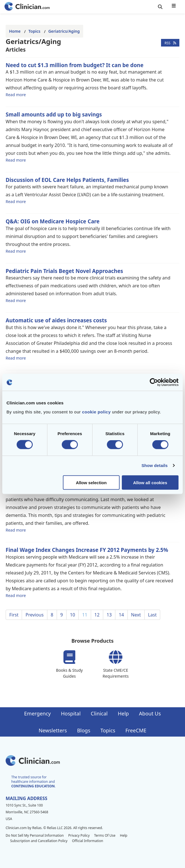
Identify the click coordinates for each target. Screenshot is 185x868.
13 (109, 615)
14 (121, 615)
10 (72, 615)
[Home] (27, 7)
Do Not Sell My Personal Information (35, 835)
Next (136, 615)
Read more (16, 94)
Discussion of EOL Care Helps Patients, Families (67, 180)
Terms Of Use (105, 835)
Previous (34, 615)
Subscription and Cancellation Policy (39, 841)
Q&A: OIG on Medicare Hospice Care (53, 221)
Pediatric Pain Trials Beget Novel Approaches (64, 271)
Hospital (71, 713)
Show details (155, 465)
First (14, 615)
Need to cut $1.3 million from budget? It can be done (75, 65)
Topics (34, 31)
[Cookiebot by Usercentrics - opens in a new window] (154, 382)
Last (152, 615)
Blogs (84, 730)
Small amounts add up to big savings (54, 114)
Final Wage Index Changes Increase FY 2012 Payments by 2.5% (87, 550)
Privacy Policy (79, 835)
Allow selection (91, 482)
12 (97, 615)
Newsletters (53, 730)
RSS (170, 43)
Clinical (99, 713)
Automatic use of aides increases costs (56, 320)
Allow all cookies (150, 482)
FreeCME (136, 730)
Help (123, 713)
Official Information (87, 841)
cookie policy (96, 412)
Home (15, 31)
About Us (150, 713)
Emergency (38, 713)
